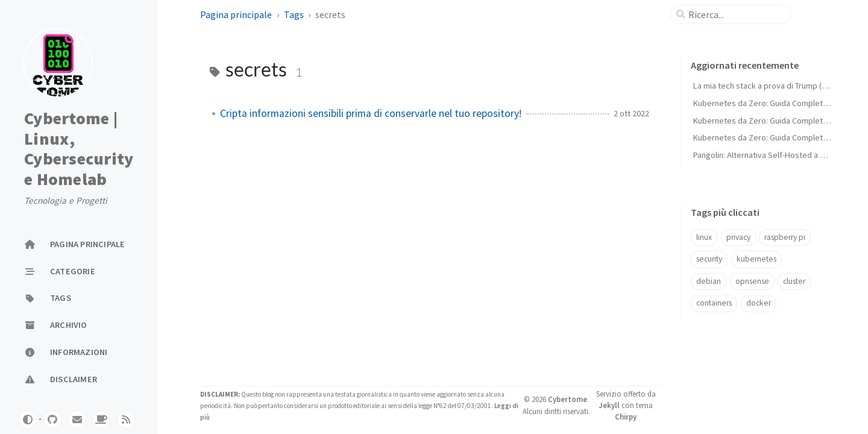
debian (709, 281)
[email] (77, 420)
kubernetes (756, 259)
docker (759, 303)
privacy (738, 237)
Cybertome (568, 399)
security (709, 259)
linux (704, 237)
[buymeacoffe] (101, 420)
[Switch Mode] (28, 420)
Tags (294, 14)
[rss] (126, 420)
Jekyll (609, 405)
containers (714, 303)
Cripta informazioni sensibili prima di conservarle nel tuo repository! (371, 113)
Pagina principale (236, 14)
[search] (735, 14)
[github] (52, 420)
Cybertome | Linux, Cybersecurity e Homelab (79, 149)
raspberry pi (785, 237)
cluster (794, 281)
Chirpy (626, 417)
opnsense (752, 281)
